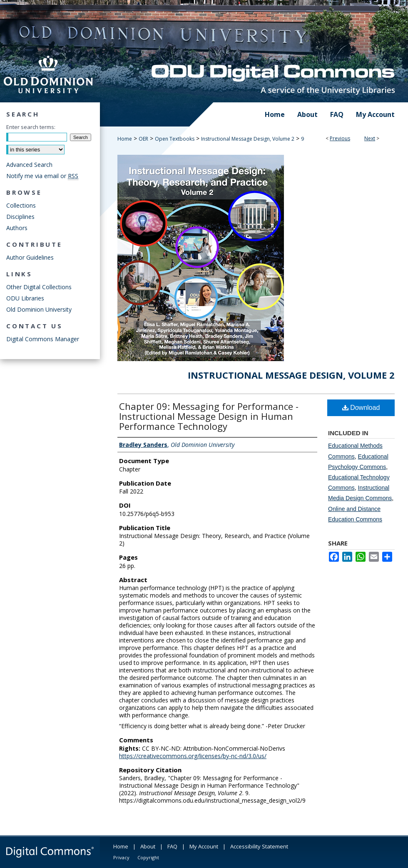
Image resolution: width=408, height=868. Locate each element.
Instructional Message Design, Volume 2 (248, 139)
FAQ (172, 846)
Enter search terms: (31, 127)
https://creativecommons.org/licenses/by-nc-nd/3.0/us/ (193, 756)
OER (143, 139)
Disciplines (20, 217)
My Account (204, 846)
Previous (340, 138)
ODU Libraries (25, 298)
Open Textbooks (175, 139)
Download (361, 408)
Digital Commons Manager (43, 339)
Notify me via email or (42, 176)
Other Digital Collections (39, 287)
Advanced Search (29, 165)
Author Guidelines (30, 257)
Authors (17, 228)
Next (370, 138)
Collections (21, 205)
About (148, 846)
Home (125, 139)
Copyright (148, 857)
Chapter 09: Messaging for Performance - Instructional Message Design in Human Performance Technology (209, 416)
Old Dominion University (39, 309)
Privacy (121, 857)
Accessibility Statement (259, 846)
